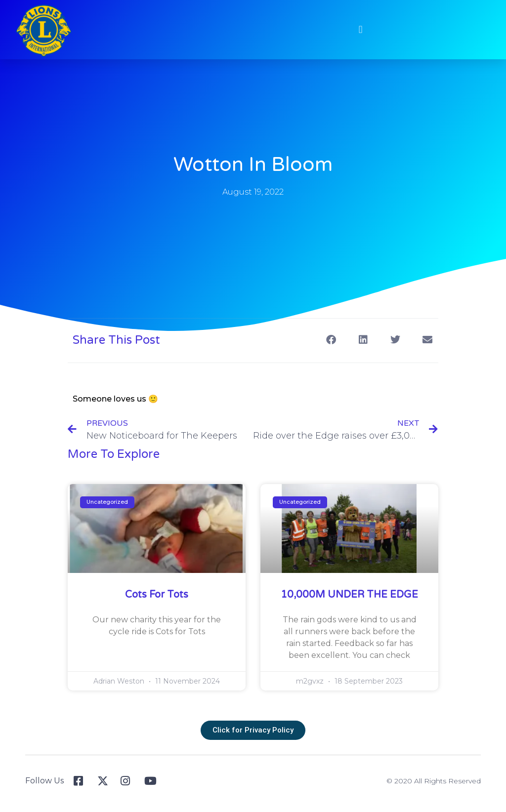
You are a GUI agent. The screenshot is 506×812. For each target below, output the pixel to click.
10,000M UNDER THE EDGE (349, 595)
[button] (355, 29)
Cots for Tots (157, 595)
